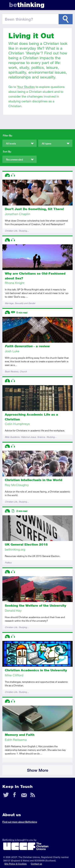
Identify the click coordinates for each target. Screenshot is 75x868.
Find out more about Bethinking (20, 822)
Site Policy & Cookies (15, 864)
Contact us (36, 864)
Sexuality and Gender (25, 303)
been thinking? (19, 19)
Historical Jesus (28, 437)
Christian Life (11, 231)
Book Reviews (11, 371)
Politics (8, 562)
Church (23, 371)
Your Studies (26, 87)
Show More (38, 770)
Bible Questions (12, 437)
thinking (27, 5)
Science (41, 437)
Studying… (24, 231)
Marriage (9, 303)
